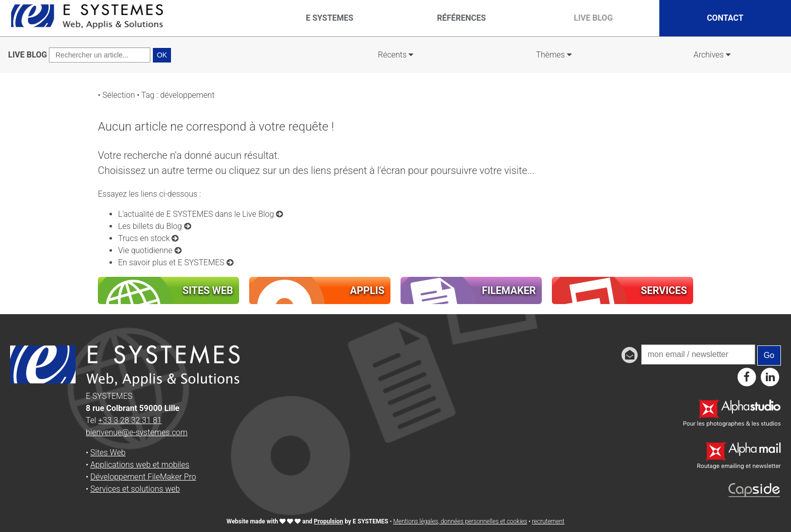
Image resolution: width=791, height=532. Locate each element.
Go (769, 355)
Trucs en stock (148, 238)
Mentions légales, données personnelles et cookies (460, 521)
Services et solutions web (135, 489)
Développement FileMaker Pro (143, 477)
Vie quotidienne (150, 250)
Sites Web (108, 453)
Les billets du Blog (155, 226)
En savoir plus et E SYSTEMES (176, 262)
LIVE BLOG (27, 55)
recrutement (548, 521)
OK (162, 55)
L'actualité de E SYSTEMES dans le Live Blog (201, 214)
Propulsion (328, 521)
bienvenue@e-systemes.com (137, 432)
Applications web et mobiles (140, 465)
